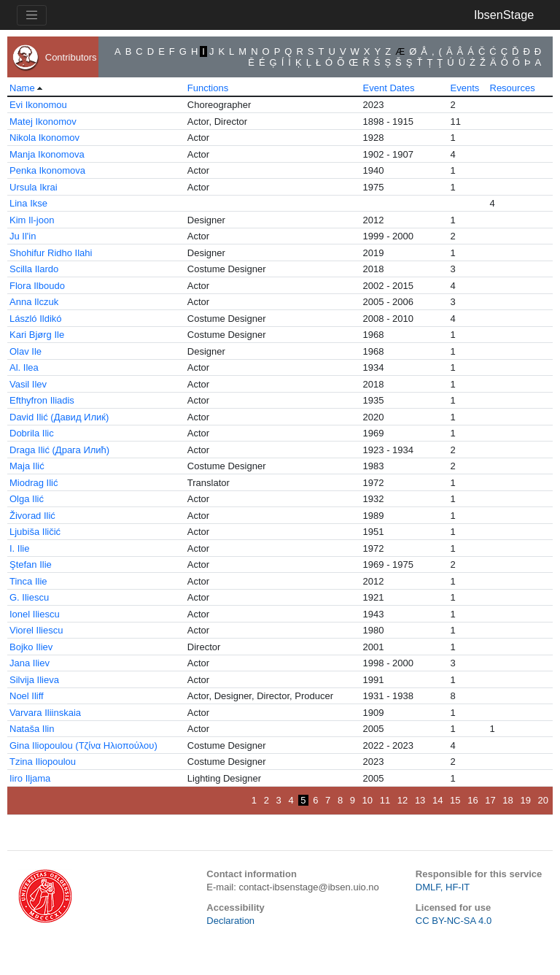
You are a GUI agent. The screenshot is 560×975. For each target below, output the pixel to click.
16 (472, 800)
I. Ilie (19, 548)
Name (22, 88)
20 (543, 800)
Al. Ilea (24, 367)
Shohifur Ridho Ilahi (51, 253)
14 (437, 800)
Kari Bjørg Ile (37, 335)
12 (402, 800)
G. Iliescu (29, 597)
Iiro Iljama (30, 778)
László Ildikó (36, 319)
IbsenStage (504, 15)
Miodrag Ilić (34, 483)
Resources (513, 88)
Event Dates (389, 88)
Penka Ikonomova (47, 170)
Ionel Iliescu (35, 614)
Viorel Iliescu (36, 630)
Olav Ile (26, 351)
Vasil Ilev (28, 384)
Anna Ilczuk (34, 302)
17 (490, 800)
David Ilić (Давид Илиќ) (59, 417)
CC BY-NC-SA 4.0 (454, 921)
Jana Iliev (30, 663)
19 (525, 800)
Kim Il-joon (32, 220)
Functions (208, 88)
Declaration (230, 921)
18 (507, 800)
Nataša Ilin (32, 729)
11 (385, 800)
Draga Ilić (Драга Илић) (59, 450)
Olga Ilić (27, 499)
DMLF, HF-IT (443, 887)
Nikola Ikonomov (44, 138)
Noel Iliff (27, 696)
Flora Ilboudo (37, 286)
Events (465, 88)
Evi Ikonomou (38, 105)
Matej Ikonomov (43, 122)
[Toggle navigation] (32, 15)
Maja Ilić (27, 466)
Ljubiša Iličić (35, 532)
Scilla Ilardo (34, 269)
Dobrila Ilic (32, 433)
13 (420, 800)
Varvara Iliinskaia (45, 713)
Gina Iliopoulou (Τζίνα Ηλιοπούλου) (83, 745)
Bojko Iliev (31, 647)
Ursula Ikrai (34, 187)
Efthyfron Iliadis (42, 400)
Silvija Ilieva (34, 680)
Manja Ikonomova (47, 154)
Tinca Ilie (28, 581)
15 (455, 800)
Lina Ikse (28, 203)
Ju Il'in (23, 236)
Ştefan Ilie (31, 564)
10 (367, 800)
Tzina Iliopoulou (43, 762)
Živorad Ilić (32, 516)
